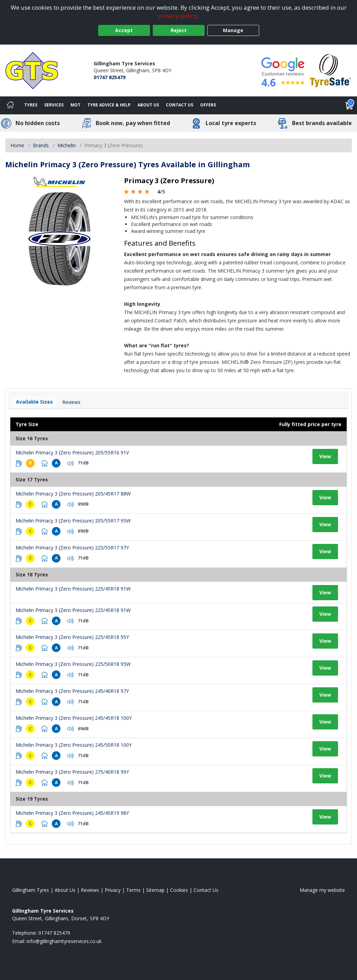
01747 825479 (110, 77)
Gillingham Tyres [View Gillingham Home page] (31, 890)
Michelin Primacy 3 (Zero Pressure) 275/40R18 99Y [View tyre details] (72, 772)
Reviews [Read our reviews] (90, 890)
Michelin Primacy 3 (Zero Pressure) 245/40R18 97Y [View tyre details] (72, 691)
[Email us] (64, 941)
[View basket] (349, 105)
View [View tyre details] (325, 456)
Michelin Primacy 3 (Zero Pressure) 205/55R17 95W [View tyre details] (73, 521)
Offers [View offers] (208, 105)
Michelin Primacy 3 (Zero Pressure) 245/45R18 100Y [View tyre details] (74, 718)
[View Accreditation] (331, 70)
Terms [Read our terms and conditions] (133, 890)
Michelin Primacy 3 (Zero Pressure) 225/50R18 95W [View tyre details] (73, 664)
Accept (124, 30)
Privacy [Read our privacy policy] (113, 890)
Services (54, 105)
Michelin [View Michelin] (67, 145)
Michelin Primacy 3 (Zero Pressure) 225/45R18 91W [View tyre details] (73, 589)
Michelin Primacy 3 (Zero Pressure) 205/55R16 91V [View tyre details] (72, 453)
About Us (148, 105)
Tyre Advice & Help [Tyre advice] (109, 105)
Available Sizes (34, 402)
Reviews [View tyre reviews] (71, 402)
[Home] (10, 105)
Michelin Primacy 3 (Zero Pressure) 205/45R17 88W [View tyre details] (73, 494)
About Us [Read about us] (65, 890)
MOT (76, 105)
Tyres (31, 105)
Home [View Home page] (17, 145)
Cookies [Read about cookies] (179, 890)
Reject (179, 30)
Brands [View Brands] (41, 145)
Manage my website (322, 890)
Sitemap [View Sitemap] (155, 890)
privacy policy (178, 16)
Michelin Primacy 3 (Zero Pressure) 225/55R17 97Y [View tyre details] (72, 548)
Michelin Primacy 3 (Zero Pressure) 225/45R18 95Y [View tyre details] (72, 637)
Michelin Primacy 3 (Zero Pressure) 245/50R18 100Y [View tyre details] (74, 745)
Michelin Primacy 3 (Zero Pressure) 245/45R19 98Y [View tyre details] (72, 813)
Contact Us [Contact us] (180, 105)
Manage (233, 30)
